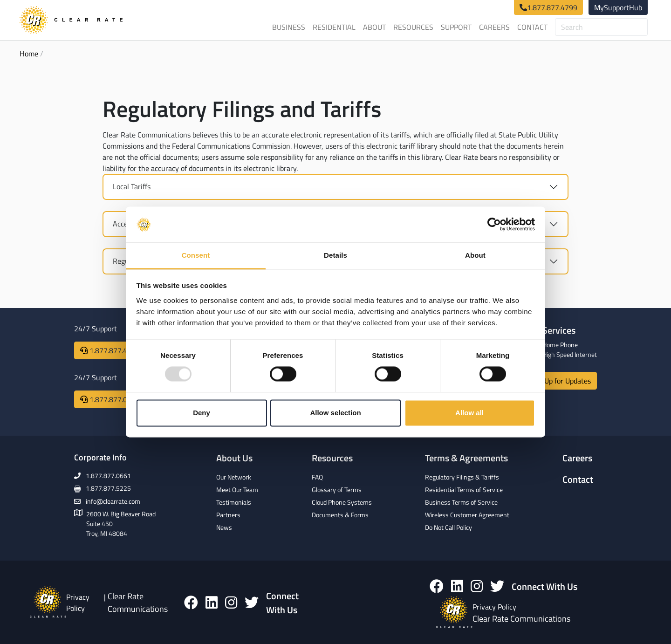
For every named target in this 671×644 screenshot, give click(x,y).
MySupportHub (618, 7)
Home (29, 54)
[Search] (601, 27)
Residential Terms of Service (464, 490)
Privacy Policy (78, 603)
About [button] (374, 27)
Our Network (234, 477)
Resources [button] (413, 27)
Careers (494, 27)
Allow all (469, 413)
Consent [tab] (196, 255)
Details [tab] (335, 255)
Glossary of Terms (337, 490)
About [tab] (475, 255)
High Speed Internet (570, 354)
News (224, 527)
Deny (202, 413)
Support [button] (456, 27)
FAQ (317, 477)
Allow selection (335, 413)
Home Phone (560, 345)
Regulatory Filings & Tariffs (462, 477)
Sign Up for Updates (560, 381)
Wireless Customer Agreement (467, 515)
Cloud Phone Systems (342, 502)
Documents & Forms (340, 515)
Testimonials (234, 502)
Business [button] (289, 27)
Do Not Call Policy (448, 527)
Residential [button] (334, 27)
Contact (532, 27)
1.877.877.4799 (552, 7)
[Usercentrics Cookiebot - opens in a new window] (494, 225)
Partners (228, 515)
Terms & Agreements (466, 458)
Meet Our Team (237, 490)
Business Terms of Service (461, 502)
